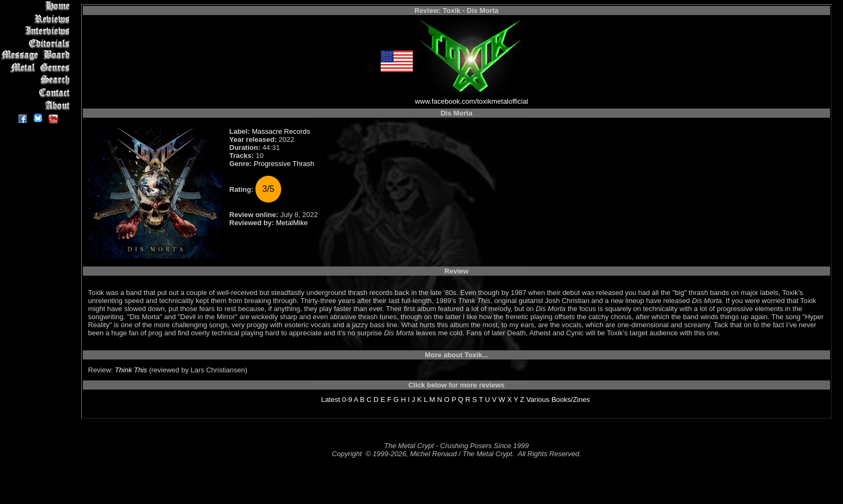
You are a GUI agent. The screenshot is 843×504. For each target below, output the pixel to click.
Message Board (37, 56)
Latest (330, 399)
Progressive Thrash (284, 164)
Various (538, 399)
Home (37, 6)
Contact (37, 93)
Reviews (37, 19)
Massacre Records (281, 131)
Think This (131, 370)
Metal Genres (37, 68)
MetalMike (292, 223)
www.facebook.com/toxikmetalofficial (472, 101)
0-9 (347, 399)
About (37, 105)
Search (37, 80)
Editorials (37, 43)
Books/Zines (571, 399)
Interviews (37, 31)
